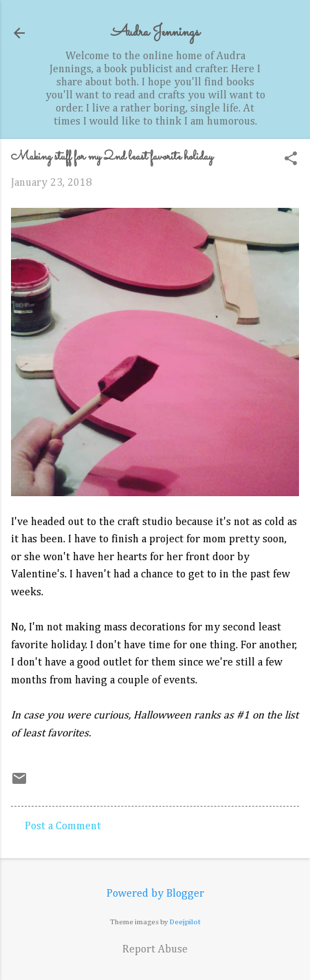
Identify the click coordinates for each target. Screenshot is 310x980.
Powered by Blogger (155, 894)
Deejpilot (185, 922)
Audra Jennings (155, 33)
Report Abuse (155, 950)
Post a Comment (63, 827)
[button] (291, 160)
